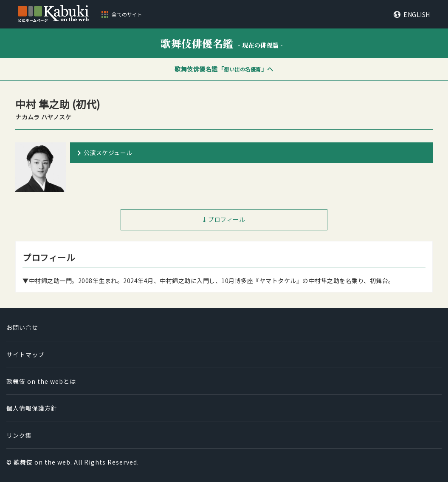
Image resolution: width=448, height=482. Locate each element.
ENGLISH (417, 14)
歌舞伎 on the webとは (41, 381)
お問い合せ (22, 327)
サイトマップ (25, 354)
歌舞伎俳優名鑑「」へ (224, 69)
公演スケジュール (108, 153)
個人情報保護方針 (32, 408)
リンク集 (19, 435)
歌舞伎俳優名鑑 (222, 43)
